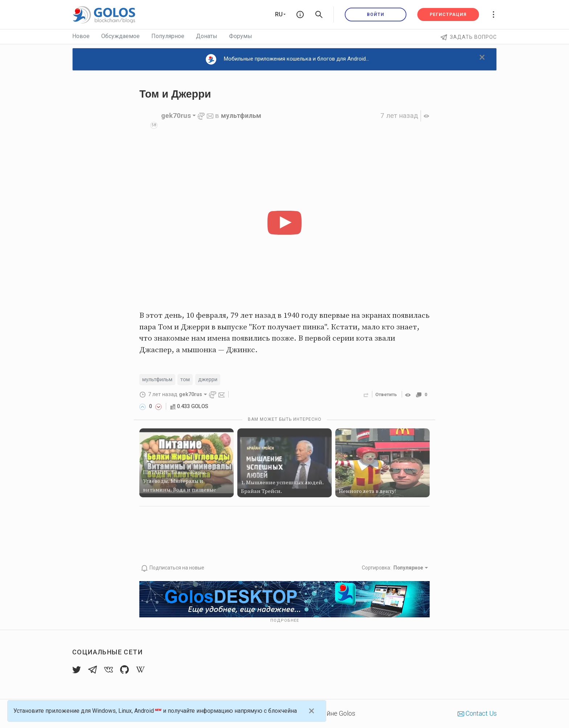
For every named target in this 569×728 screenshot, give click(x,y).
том (189, 380)
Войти (376, 15)
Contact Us (477, 713)
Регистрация (448, 15)
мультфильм (242, 116)
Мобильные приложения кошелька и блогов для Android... (287, 59)
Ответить (385, 395)
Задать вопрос (469, 37)
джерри (214, 380)
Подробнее (285, 620)
